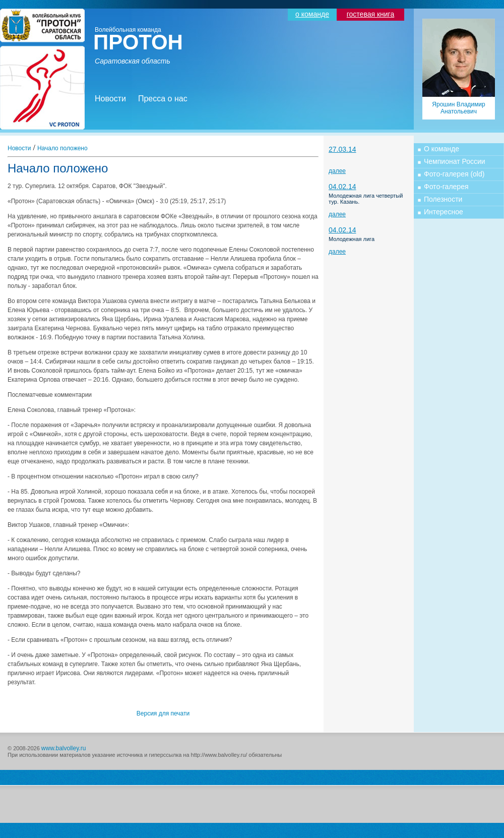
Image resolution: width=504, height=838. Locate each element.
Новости (110, 99)
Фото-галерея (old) (454, 174)
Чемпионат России (455, 161)
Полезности (443, 199)
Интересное (444, 212)
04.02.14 (342, 187)
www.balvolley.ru (64, 748)
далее (337, 171)
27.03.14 (342, 149)
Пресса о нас (163, 99)
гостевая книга (370, 14)
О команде (442, 149)
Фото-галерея (446, 187)
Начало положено (62, 148)
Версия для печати (163, 713)
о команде (312, 14)
